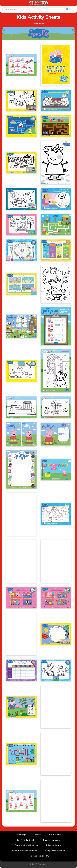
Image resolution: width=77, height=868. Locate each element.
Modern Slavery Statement (25, 851)
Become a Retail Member (26, 845)
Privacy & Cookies (54, 845)
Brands (38, 835)
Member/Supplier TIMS (38, 856)
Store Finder (55, 835)
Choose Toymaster (52, 840)
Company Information (55, 851)
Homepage (21, 835)
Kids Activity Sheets (26, 840)
